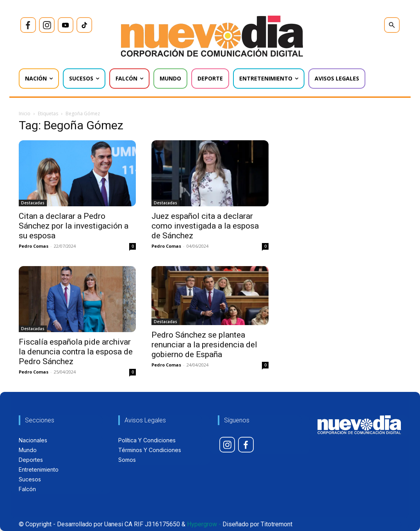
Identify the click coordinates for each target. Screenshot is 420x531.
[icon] (28, 25)
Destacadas (33, 203)
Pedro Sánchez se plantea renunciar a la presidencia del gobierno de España (204, 345)
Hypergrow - (204, 524)
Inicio (25, 114)
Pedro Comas (34, 246)
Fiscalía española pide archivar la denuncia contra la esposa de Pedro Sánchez (76, 352)
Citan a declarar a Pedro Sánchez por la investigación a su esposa (74, 226)
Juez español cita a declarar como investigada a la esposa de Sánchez (205, 226)
